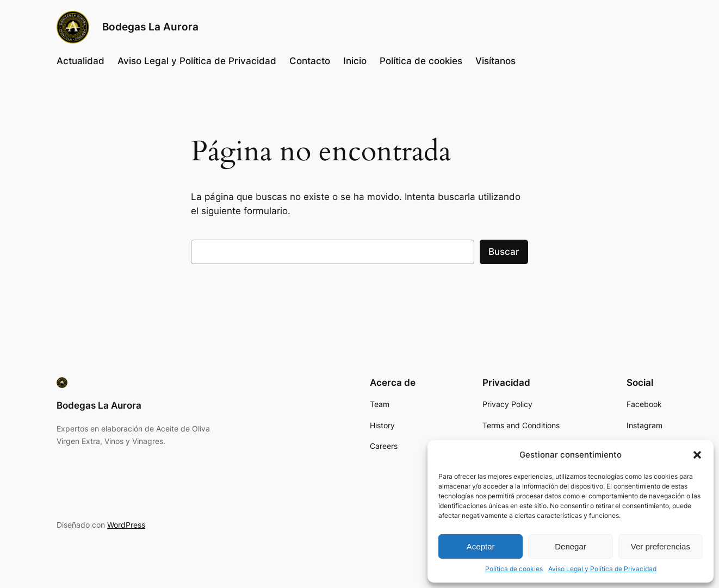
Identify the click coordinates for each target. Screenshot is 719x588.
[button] (697, 455)
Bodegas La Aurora (150, 27)
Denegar (571, 546)
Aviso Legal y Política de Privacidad (602, 569)
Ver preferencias (661, 546)
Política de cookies (514, 569)
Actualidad (80, 61)
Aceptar (481, 546)
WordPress (126, 525)
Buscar (504, 252)
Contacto (310, 61)
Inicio (355, 61)
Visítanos (495, 61)
